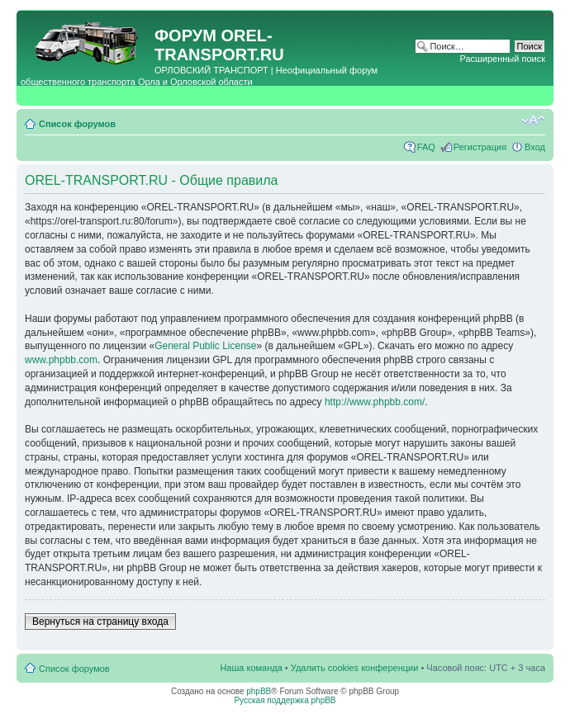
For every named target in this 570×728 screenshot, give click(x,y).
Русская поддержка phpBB (285, 700)
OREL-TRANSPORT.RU (219, 45)
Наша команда (251, 668)
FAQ (426, 147)
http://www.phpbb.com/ (375, 402)
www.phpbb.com (61, 360)
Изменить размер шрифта (533, 121)
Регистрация (480, 147)
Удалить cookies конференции (355, 668)
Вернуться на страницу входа (100, 622)
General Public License (205, 346)
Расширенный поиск (502, 59)
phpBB (259, 691)
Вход (535, 147)
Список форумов (77, 124)
